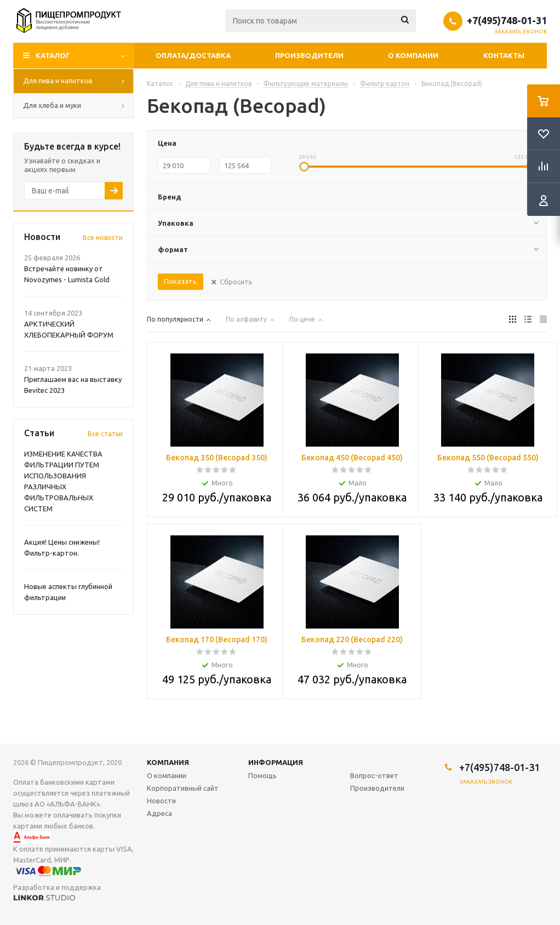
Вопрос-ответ (374, 775)
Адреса (159, 813)
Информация (276, 762)
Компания (168, 762)
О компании (413, 55)
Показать (180, 281)
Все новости (103, 238)
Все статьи (105, 434)
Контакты (504, 55)
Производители (309, 55)
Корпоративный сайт (183, 788)
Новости (161, 801)
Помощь (262, 775)
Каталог (53, 55)
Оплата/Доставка (193, 55)
